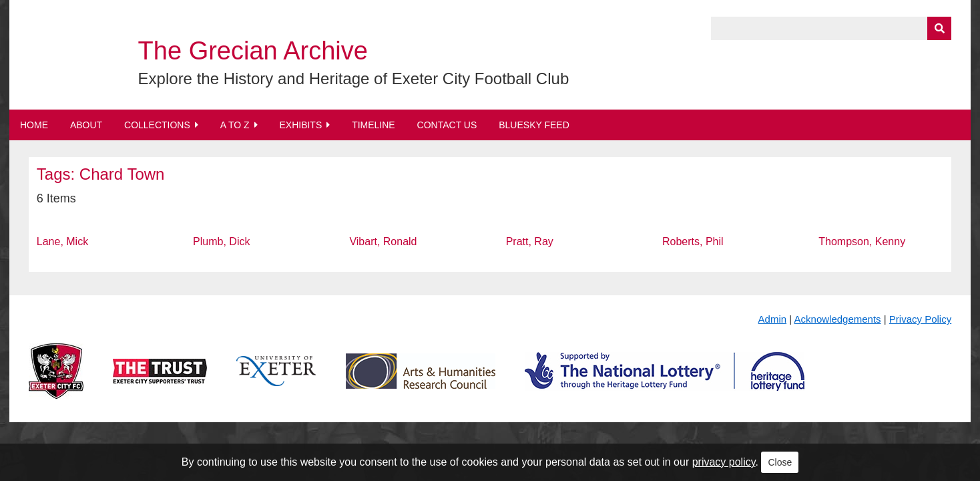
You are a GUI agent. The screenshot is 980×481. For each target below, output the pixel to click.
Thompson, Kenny (862, 242)
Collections (157, 125)
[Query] (831, 28)
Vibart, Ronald (383, 242)
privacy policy (724, 462)
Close (780, 462)
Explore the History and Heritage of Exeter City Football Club (354, 78)
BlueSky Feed (534, 125)
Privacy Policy (920, 319)
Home (34, 125)
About (86, 125)
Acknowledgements (838, 319)
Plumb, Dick (221, 242)
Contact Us (447, 125)
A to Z (235, 125)
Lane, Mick (62, 242)
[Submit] (939, 28)
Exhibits (300, 125)
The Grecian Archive (253, 51)
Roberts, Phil (693, 242)
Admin (773, 319)
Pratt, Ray (530, 242)
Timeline (374, 125)
